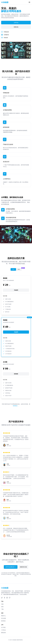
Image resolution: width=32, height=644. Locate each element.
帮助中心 (3, 616)
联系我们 (15, 406)
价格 (2, 607)
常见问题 (3, 618)
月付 (13, 269)
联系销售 (16, 374)
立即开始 (16, 23)
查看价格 (16, 27)
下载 (2, 609)
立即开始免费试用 (11, 567)
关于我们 (3, 627)
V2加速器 (14, 640)
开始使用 (16, 290)
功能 (2, 604)
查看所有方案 (23, 567)
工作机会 (3, 630)
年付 (20, 269)
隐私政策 (3, 633)
